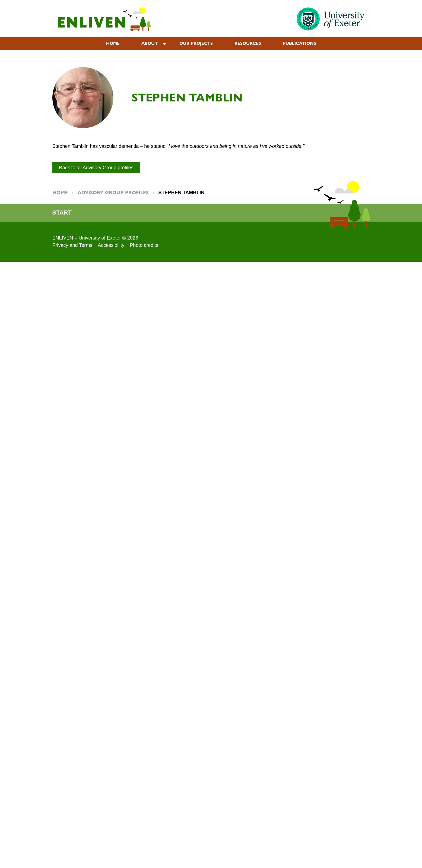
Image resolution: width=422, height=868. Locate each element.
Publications (299, 43)
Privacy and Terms (72, 245)
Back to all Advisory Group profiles (96, 168)
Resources (248, 43)
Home (113, 43)
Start (62, 213)
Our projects (196, 43)
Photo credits (144, 245)
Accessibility (111, 245)
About (150, 43)
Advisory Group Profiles (113, 193)
